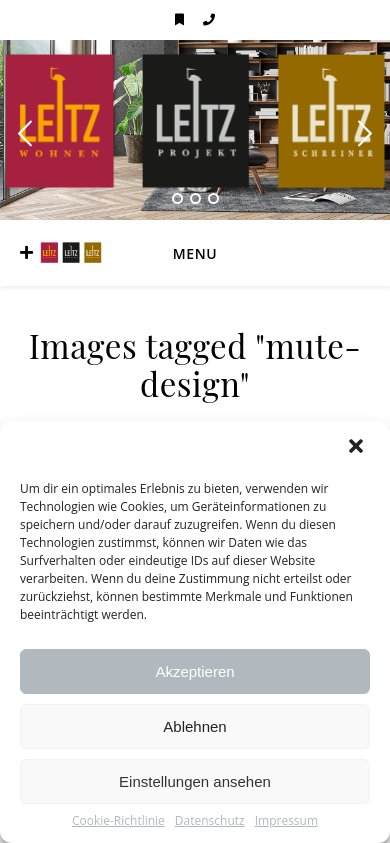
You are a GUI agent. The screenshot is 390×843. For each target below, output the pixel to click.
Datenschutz (210, 821)
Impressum (286, 821)
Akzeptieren (194, 671)
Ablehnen (194, 726)
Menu (195, 253)
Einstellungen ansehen (195, 781)
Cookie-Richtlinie (118, 821)
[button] (358, 448)
